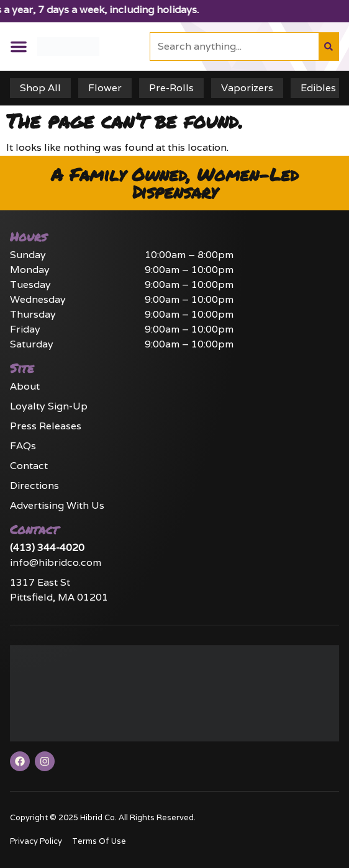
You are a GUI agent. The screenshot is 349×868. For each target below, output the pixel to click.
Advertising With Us (57, 505)
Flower (105, 88)
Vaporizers (247, 88)
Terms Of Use (99, 841)
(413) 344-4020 (47, 548)
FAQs (23, 446)
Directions (34, 485)
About (25, 386)
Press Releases (46, 426)
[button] (19, 47)
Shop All (40, 88)
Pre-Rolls (171, 88)
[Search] (329, 47)
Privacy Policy (36, 841)
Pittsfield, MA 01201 (59, 597)
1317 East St (40, 582)
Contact (29, 466)
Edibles (318, 88)
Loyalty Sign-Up (49, 406)
